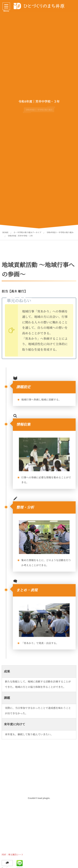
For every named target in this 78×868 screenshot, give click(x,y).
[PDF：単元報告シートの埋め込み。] (39, 798)
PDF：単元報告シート (12, 854)
